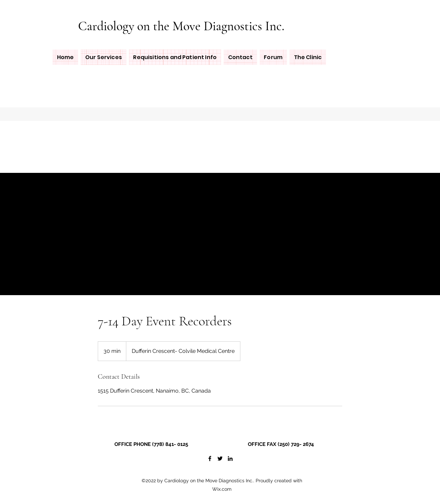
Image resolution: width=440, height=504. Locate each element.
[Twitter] (220, 458)
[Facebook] (210, 458)
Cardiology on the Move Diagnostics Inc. (181, 26)
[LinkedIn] (230, 458)
